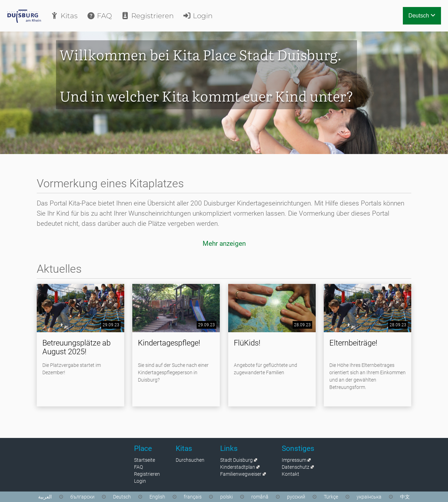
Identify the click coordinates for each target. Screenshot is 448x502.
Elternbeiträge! (353, 343)
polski (226, 497)
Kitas (64, 16)
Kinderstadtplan (238, 467)
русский (296, 497)
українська (369, 497)
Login (197, 16)
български (82, 497)
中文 (405, 497)
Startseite (145, 460)
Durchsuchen (190, 460)
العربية (45, 497)
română (260, 497)
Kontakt (290, 474)
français (193, 497)
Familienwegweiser (241, 474)
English (157, 497)
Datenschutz (296, 467)
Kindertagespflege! (169, 343)
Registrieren (147, 16)
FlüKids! (247, 343)
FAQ (99, 16)
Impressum (294, 460)
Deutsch (422, 16)
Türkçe (331, 497)
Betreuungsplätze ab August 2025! (76, 347)
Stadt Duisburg (236, 460)
